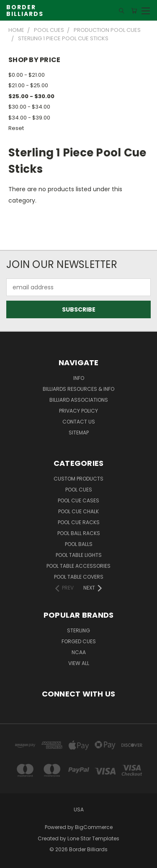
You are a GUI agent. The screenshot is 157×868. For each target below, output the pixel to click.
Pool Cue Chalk (78, 511)
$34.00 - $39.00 (29, 118)
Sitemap (79, 433)
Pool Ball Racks (79, 533)
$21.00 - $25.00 (28, 85)
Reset (16, 128)
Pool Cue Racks (79, 522)
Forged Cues (79, 641)
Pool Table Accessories (78, 566)
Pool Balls (79, 544)
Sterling (78, 630)
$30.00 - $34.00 (29, 107)
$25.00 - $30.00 (31, 96)
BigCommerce (94, 827)
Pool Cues (79, 490)
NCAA (79, 652)
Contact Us (79, 422)
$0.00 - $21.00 (27, 75)
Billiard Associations (79, 400)
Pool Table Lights (79, 555)
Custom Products (78, 479)
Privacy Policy (78, 411)
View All (79, 663)
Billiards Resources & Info (78, 389)
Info (79, 378)
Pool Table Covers (79, 577)
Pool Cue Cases (78, 500)
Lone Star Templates (93, 838)
